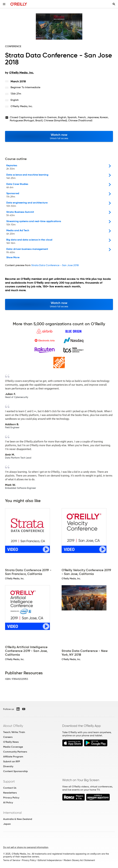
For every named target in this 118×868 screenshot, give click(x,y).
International (12, 813)
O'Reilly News (11, 742)
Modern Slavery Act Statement (79, 860)
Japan (7, 824)
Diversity (8, 766)
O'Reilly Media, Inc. (22, 106)
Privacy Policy (11, 798)
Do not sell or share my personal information (26, 847)
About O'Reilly (13, 726)
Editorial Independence (50, 860)
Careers (8, 737)
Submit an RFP (12, 761)
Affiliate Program (13, 757)
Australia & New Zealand (18, 819)
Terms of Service (12, 860)
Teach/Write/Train (14, 732)
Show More (13, 257)
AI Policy (8, 802)
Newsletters (10, 793)
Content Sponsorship (15, 771)
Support (9, 781)
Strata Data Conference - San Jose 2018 (55, 265)
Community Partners (15, 752)
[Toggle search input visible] (114, 4)
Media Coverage (13, 747)
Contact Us (10, 788)
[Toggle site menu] (4, 4)
